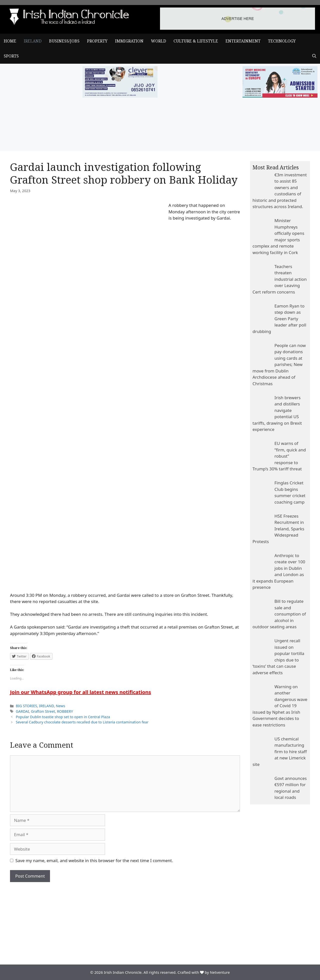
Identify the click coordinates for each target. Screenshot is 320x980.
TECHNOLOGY (282, 41)
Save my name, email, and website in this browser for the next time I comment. (94, 860)
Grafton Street (43, 711)
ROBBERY (65, 711)
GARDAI (22, 711)
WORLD (158, 41)
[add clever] (120, 96)
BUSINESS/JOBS (64, 41)
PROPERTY (97, 41)
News (60, 706)
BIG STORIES (26, 706)
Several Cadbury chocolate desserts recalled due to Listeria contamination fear (82, 722)
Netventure (220, 972)
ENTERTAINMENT (243, 41)
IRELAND (33, 41)
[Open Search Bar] (314, 56)
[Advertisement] (125, 920)
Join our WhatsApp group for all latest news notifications (80, 692)
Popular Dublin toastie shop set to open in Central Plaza (63, 717)
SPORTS (11, 56)
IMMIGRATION (129, 41)
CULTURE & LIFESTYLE (196, 41)
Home (10, 41)
